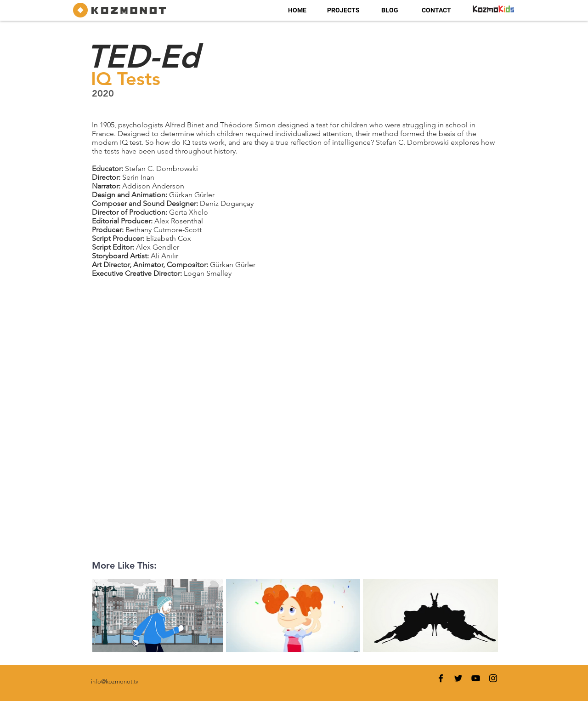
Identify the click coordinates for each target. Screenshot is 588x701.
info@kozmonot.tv (115, 681)
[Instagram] (493, 678)
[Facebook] (441, 678)
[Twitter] (458, 678)
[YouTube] (476, 678)
